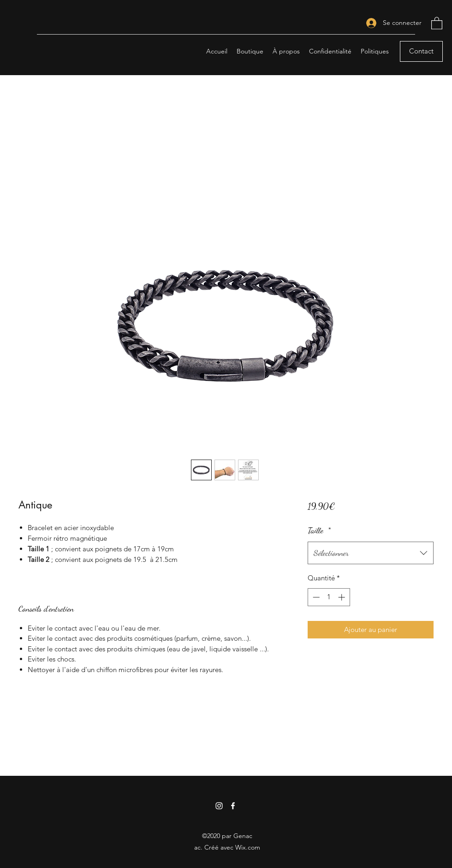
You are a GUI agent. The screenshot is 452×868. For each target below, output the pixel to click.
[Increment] (342, 597)
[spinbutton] (329, 597)
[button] (437, 23)
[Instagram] (219, 806)
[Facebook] (233, 806)
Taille (319, 530)
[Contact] (421, 51)
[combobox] (371, 553)
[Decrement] (315, 597)
